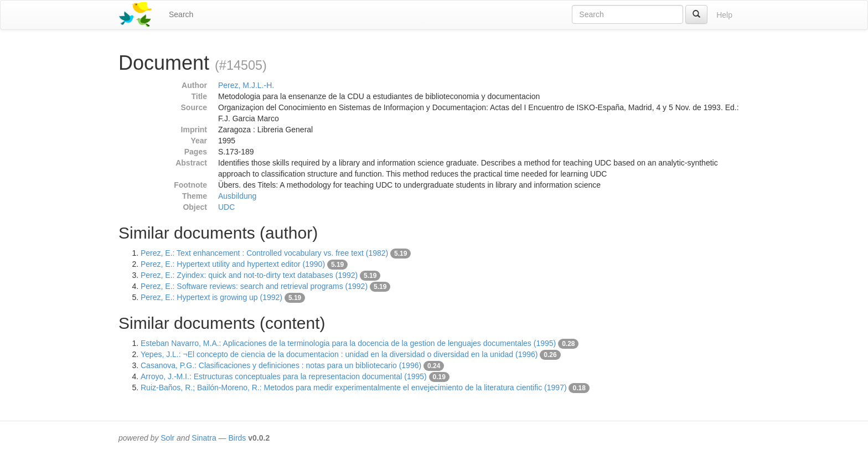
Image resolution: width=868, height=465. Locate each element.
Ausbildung (237, 196)
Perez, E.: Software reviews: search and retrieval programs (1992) (254, 286)
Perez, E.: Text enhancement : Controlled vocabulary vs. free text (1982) (264, 253)
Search (181, 14)
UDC (226, 207)
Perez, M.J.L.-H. (246, 85)
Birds (237, 438)
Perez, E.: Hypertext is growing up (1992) (211, 297)
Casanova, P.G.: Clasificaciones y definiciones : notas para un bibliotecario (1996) (281, 365)
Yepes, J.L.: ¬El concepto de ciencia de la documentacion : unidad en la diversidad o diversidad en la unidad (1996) (339, 354)
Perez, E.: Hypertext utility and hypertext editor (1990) (233, 264)
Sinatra (204, 438)
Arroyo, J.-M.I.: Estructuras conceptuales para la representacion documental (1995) (284, 376)
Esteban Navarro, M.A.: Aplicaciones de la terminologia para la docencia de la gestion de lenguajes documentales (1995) (348, 343)
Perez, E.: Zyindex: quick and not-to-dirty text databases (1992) (249, 275)
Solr (167, 438)
